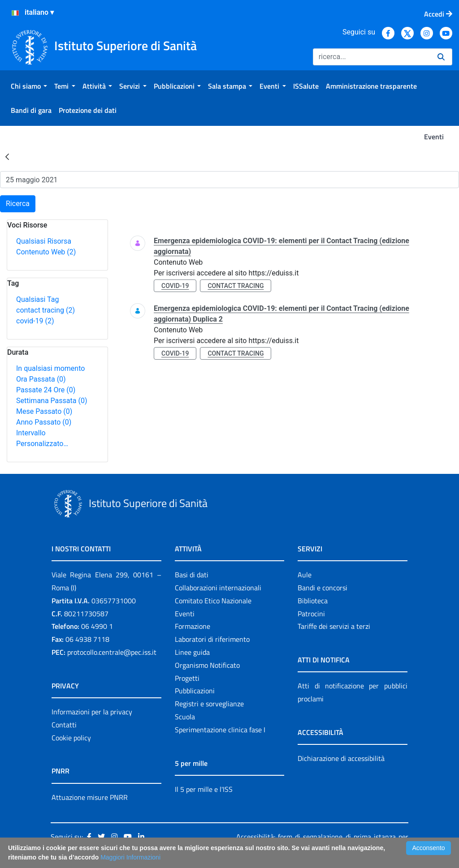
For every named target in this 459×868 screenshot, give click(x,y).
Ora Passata (41, 379)
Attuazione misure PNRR (90, 797)
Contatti (64, 725)
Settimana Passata (52, 401)
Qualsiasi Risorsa (44, 241)
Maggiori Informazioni (130, 857)
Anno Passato (44, 422)
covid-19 (35, 321)
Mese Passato (44, 411)
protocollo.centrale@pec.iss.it (112, 652)
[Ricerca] (372, 57)
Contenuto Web (46, 252)
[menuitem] (29, 86)
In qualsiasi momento (50, 368)
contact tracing (45, 310)
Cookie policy (71, 738)
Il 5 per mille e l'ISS (204, 789)
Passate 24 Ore (46, 390)
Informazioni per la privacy (92, 712)
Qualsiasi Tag (37, 299)
